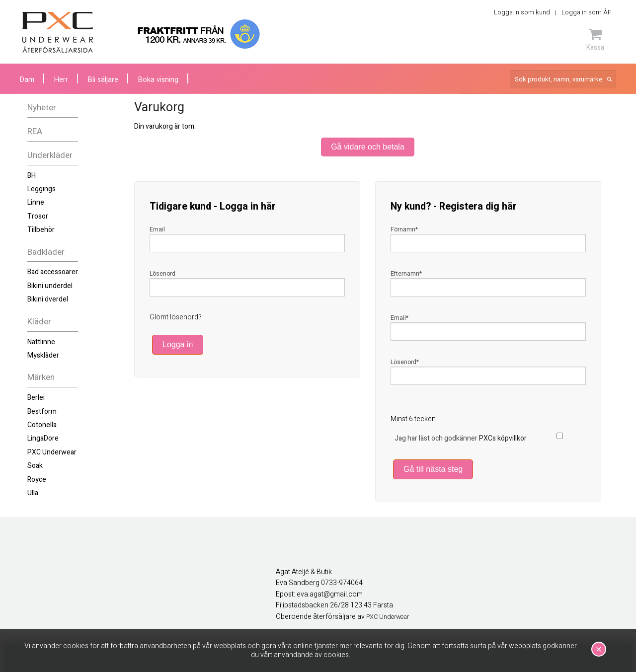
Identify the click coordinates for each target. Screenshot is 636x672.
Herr (61, 80)
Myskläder (43, 355)
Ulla (33, 493)
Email (157, 229)
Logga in (178, 344)
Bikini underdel (50, 286)
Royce (37, 480)
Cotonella (42, 425)
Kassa (595, 40)
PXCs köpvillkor (503, 438)
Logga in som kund (522, 12)
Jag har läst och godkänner (461, 438)
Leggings (41, 189)
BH (32, 176)
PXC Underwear (52, 452)
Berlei (36, 398)
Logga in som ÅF (586, 12)
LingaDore (43, 438)
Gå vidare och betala (368, 147)
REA (35, 131)
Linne (36, 202)
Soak (35, 466)
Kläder (39, 322)
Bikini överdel (48, 299)
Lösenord (162, 274)
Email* (399, 318)
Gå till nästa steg (433, 469)
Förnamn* (404, 229)
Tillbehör (41, 230)
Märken (41, 377)
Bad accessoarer (53, 272)
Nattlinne (41, 342)
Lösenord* (405, 362)
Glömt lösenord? (176, 317)
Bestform (42, 411)
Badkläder (46, 252)
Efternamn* (406, 274)
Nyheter (42, 108)
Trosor (38, 216)
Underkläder (50, 155)
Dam (27, 80)
